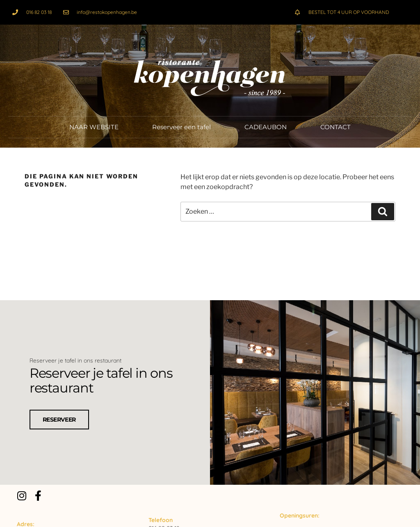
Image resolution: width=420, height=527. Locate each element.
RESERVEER (59, 419)
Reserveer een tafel (181, 127)
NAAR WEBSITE (94, 127)
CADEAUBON (266, 127)
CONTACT (336, 127)
